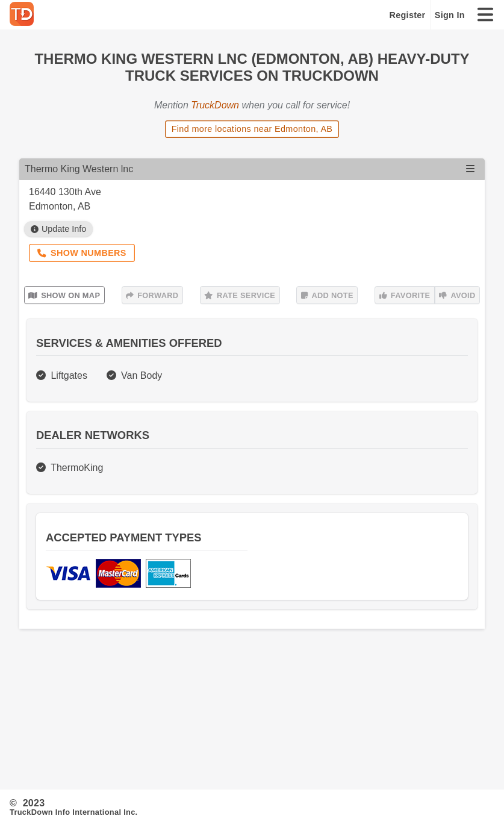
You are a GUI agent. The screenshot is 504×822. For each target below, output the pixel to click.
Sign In (450, 15)
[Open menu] (470, 169)
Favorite (405, 295)
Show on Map (64, 295)
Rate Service (240, 295)
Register (408, 15)
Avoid (457, 295)
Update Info (59, 229)
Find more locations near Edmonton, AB (252, 129)
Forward (152, 295)
